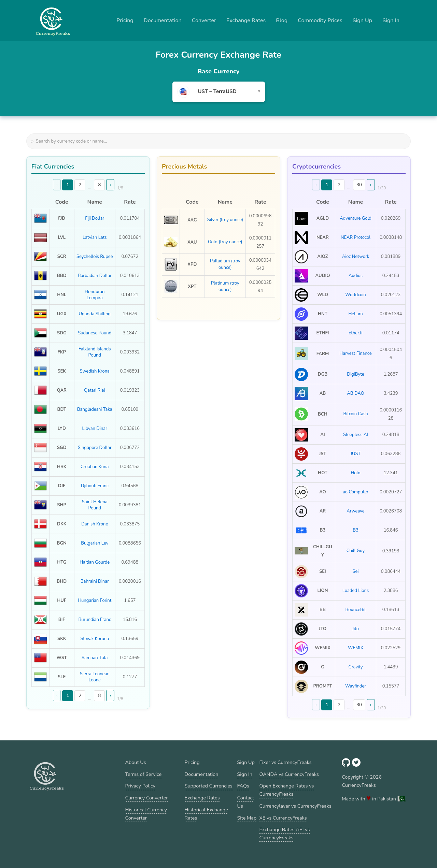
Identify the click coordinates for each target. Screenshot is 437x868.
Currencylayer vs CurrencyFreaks (295, 806)
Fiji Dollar (95, 218)
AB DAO (355, 393)
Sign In (391, 20)
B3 (356, 530)
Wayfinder (356, 686)
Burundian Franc (95, 620)
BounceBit (356, 610)
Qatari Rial (95, 390)
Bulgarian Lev (95, 543)
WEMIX (356, 648)
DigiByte (355, 374)
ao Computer (356, 492)
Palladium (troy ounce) (225, 264)
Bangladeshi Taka (95, 409)
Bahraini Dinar (95, 581)
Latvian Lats (95, 237)
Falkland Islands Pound (95, 352)
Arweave (356, 511)
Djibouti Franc (95, 486)
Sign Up (363, 20)
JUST (356, 454)
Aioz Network (356, 257)
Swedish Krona (95, 371)
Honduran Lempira (95, 295)
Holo (355, 473)
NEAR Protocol (356, 237)
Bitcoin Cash (355, 414)
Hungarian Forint (95, 601)
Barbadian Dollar (95, 276)
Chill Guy (356, 551)
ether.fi (355, 333)
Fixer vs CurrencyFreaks (286, 762)
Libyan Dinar (95, 429)
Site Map (247, 818)
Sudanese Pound (95, 333)
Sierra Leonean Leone (95, 677)
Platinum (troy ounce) (225, 286)
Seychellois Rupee (95, 257)
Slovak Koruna (95, 639)
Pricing (125, 20)
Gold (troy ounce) (225, 242)
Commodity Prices (320, 20)
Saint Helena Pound (95, 505)
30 (359, 185)
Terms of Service (143, 774)
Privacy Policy (140, 786)
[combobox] (219, 92)
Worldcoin (355, 295)
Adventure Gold (356, 218)
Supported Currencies (209, 786)
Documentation (163, 20)
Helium (355, 314)
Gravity (356, 667)
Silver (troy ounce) (225, 220)
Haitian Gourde (95, 562)
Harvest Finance (355, 353)
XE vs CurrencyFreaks (283, 818)
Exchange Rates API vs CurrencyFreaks (285, 834)
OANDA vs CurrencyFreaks (289, 774)
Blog (282, 20)
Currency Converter (146, 798)
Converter (204, 20)
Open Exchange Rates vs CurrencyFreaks (287, 790)
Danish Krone (95, 524)
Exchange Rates (246, 20)
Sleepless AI (356, 435)
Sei (356, 572)
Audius (356, 276)
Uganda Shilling (95, 314)
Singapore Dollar (95, 448)
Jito (356, 629)
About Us (135, 762)
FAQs (243, 786)
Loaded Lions (356, 591)
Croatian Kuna (95, 467)
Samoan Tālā (95, 658)
